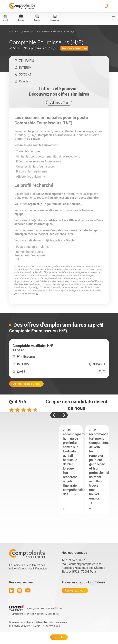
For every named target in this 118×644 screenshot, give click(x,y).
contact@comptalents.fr (85, 564)
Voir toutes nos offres (26, 384)
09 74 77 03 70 (77, 560)
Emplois (29, 32)
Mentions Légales (19, 626)
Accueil (14, 32)
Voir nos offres (59, 103)
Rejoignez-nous (75, 590)
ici (37, 287)
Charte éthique (51, 626)
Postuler (59, 637)
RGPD (36, 626)
